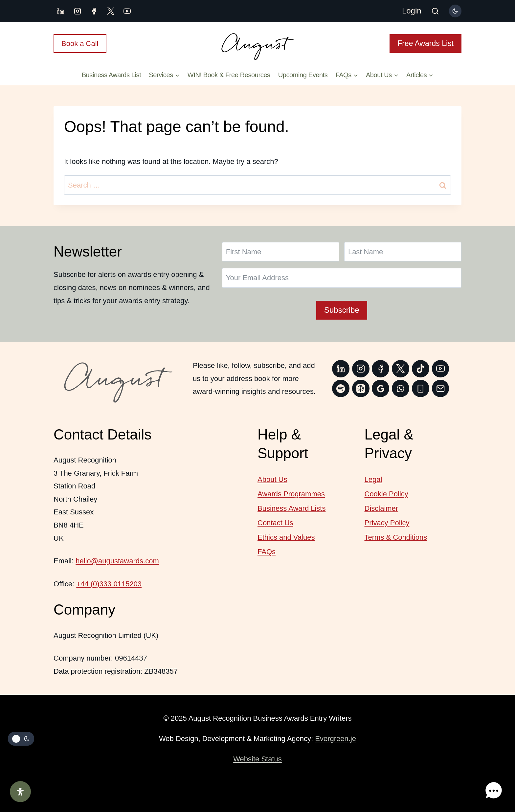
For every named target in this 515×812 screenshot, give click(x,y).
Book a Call (80, 44)
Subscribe (342, 310)
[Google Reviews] (381, 388)
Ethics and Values (286, 537)
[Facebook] (94, 11)
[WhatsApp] (401, 388)
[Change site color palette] (455, 11)
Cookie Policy (386, 494)
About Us (272, 479)
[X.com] (111, 11)
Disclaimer (381, 508)
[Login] (412, 11)
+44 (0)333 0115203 (109, 584)
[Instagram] (78, 11)
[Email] (441, 388)
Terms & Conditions (396, 537)
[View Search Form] (435, 12)
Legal (373, 479)
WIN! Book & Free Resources (229, 75)
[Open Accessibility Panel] (20, 792)
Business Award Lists (291, 508)
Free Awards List (425, 43)
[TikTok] (421, 369)
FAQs (267, 552)
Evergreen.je (336, 739)
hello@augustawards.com (117, 561)
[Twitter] (401, 369)
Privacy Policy (387, 523)
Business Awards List (112, 75)
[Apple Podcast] (361, 388)
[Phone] (421, 388)
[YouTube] (127, 11)
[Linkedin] (61, 11)
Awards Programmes (291, 494)
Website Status (257, 759)
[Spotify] (341, 388)
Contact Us (275, 523)
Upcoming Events (303, 75)
